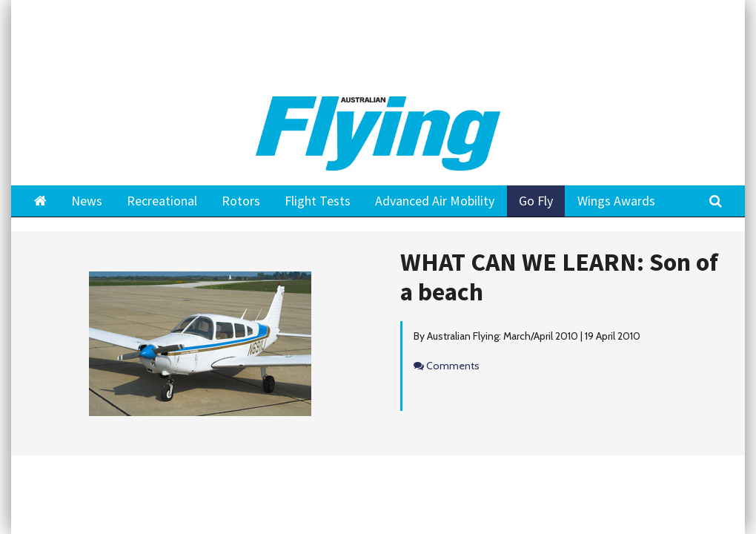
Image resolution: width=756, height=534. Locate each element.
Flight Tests (318, 201)
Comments (453, 366)
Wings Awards (616, 201)
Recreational (162, 201)
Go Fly (536, 201)
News (87, 201)
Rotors (241, 201)
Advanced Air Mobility (435, 201)
